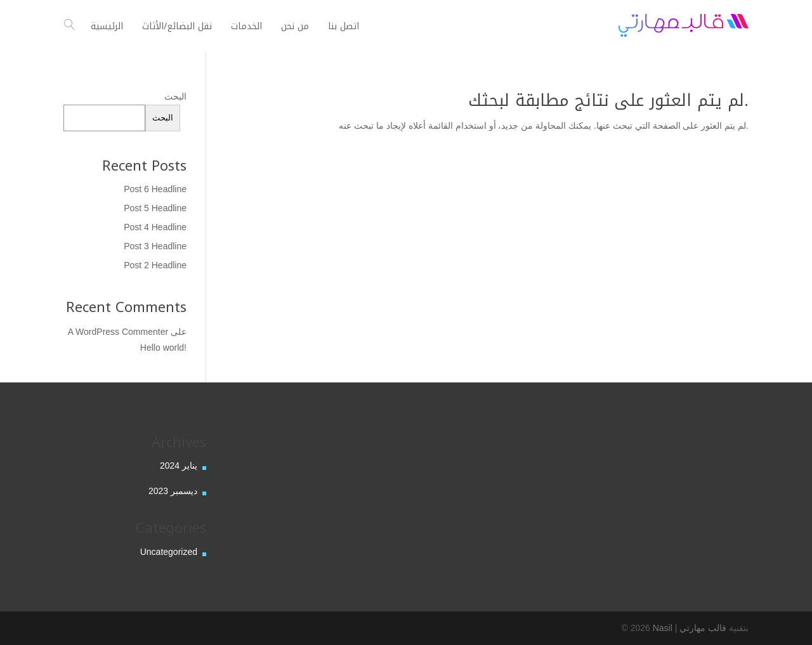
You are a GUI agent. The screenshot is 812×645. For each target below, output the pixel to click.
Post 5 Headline (155, 208)
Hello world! (163, 348)
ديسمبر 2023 (173, 491)
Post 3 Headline (155, 246)
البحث (175, 96)
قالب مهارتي (703, 628)
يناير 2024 (179, 466)
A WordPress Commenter (118, 332)
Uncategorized (169, 552)
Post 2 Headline (155, 265)
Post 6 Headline (155, 189)
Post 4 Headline (155, 227)
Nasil (663, 628)
